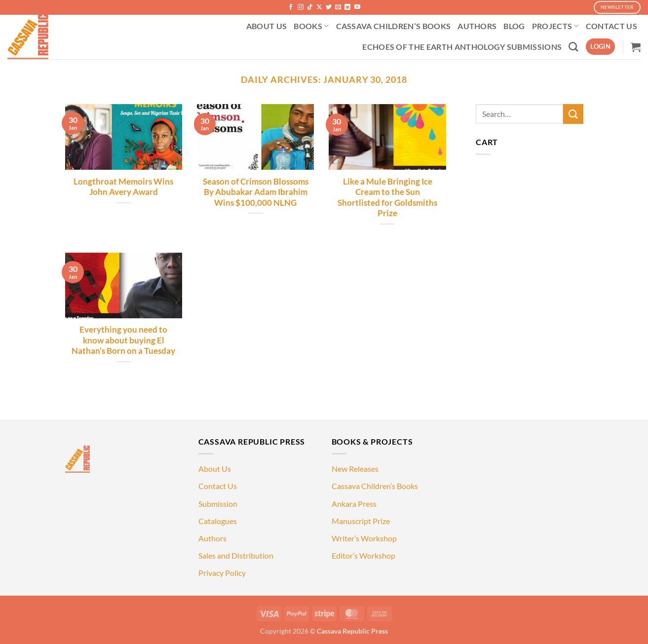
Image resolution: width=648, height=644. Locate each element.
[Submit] (573, 114)
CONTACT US (611, 26)
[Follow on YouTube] (357, 7)
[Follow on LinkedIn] (347, 7)
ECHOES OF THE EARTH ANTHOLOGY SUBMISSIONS (462, 47)
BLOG (514, 26)
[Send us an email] (338, 7)
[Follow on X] (319, 7)
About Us (215, 469)
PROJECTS (555, 26)
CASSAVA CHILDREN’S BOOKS (394, 26)
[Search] (573, 47)
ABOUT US (267, 26)
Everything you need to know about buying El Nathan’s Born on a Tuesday (123, 340)
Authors (212, 538)
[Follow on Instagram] (301, 7)
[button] (600, 47)
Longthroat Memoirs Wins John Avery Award (123, 187)
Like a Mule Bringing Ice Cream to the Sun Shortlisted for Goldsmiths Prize (387, 198)
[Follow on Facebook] (291, 7)
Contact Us (218, 486)
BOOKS (311, 26)
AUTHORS (477, 26)
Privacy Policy (222, 573)
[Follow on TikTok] (310, 7)
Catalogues (218, 521)
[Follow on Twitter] (329, 7)
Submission (218, 504)
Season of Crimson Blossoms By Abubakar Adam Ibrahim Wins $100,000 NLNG (256, 192)
